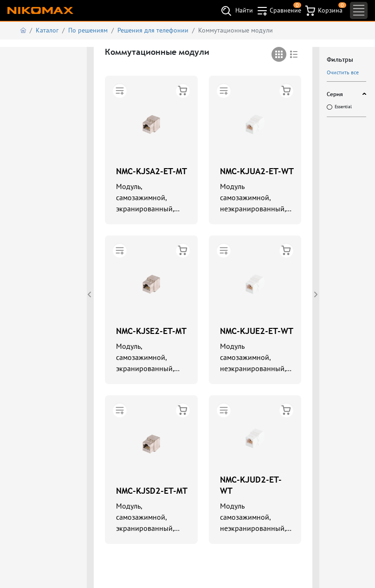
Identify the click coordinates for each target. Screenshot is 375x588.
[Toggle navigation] (359, 10)
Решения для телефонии (153, 30)
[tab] (279, 54)
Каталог (47, 30)
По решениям (88, 30)
